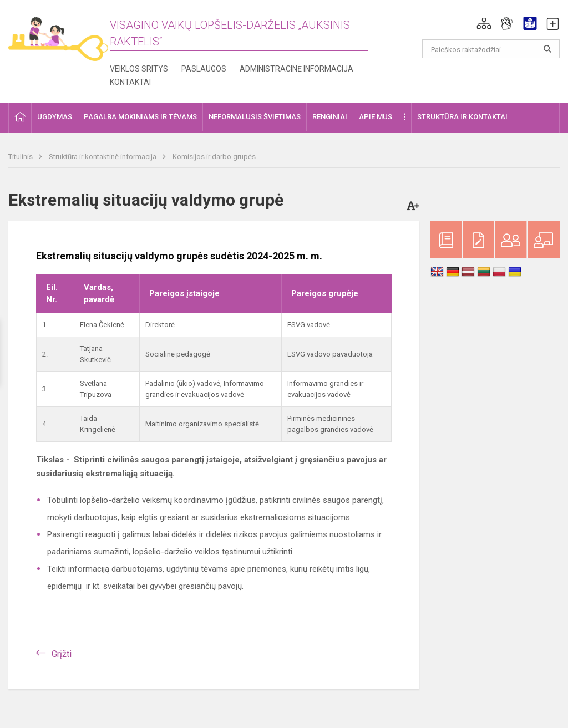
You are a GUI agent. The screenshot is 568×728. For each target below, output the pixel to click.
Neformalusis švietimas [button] (255, 117)
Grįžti (62, 654)
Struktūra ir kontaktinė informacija (103, 157)
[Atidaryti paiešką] (547, 49)
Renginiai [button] (330, 117)
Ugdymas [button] (55, 117)
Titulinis (21, 157)
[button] (484, 23)
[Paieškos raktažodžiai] (491, 49)
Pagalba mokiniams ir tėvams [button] (140, 117)
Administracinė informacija (296, 69)
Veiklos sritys (139, 69)
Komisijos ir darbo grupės (214, 157)
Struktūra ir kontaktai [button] (462, 117)
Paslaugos (204, 69)
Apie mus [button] (376, 117)
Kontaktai (130, 82)
